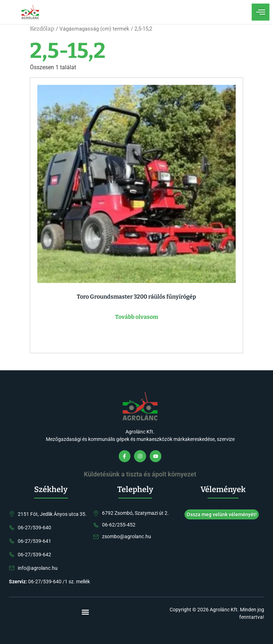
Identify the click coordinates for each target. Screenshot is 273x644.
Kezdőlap (42, 29)
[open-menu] (261, 12)
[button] (85, 612)
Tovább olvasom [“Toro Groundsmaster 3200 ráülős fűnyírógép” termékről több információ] (137, 317)
